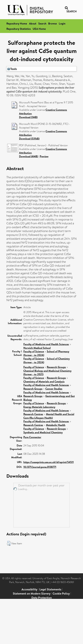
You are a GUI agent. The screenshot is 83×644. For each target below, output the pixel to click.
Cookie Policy (61, 594)
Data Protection (42, 598)
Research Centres (33, 414)
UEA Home (39, 29)
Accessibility (29, 589)
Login (62, 23)
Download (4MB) (29, 156)
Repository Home (17, 23)
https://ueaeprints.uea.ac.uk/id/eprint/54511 (49, 462)
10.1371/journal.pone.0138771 (40, 467)
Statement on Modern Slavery (32, 594)
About (33, 23)
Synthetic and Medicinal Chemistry (43, 432)
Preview (44, 156)
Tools (12, 69)
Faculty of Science (34, 351)
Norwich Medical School (37, 348)
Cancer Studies (54, 389)
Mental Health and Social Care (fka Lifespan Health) (49, 416)
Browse (53, 23)
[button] (9, 543)
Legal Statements (50, 589)
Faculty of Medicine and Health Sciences (46, 344)
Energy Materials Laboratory (39, 407)
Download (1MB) (28, 117)
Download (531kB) (29, 139)
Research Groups (56, 367)
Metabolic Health (56, 425)
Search (42, 23)
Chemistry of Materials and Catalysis (44, 381)
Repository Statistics (19, 29)
